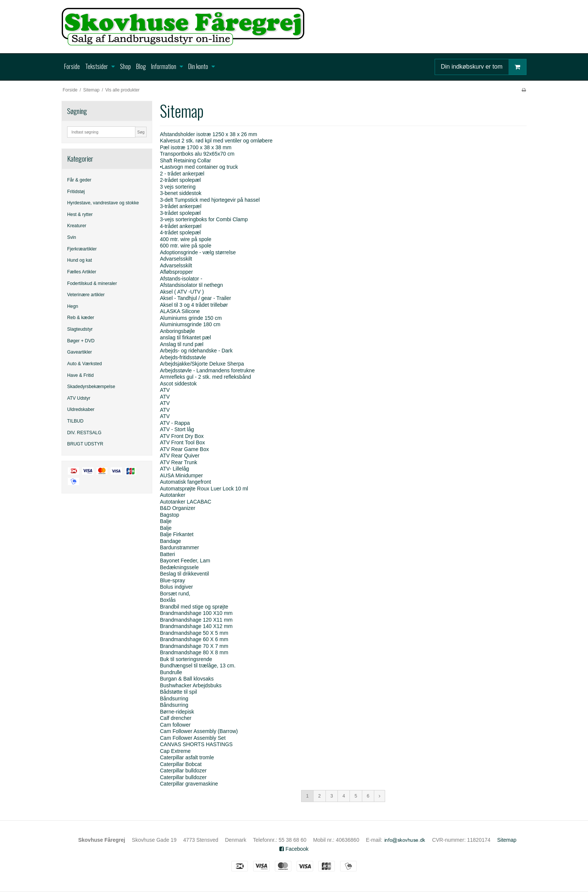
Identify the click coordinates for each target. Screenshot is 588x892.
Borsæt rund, (175, 594)
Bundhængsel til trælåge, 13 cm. (198, 666)
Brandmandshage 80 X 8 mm (194, 652)
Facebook (294, 849)
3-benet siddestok (181, 193)
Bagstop (169, 515)
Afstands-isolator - (181, 279)
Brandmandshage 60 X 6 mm (194, 639)
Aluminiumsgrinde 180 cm (190, 324)
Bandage (170, 541)
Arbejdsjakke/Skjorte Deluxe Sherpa (202, 364)
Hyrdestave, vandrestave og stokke (103, 203)
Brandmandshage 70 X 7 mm (194, 646)
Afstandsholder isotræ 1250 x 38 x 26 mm (208, 134)
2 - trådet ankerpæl (182, 174)
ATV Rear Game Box (184, 449)
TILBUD (75, 421)
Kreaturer (77, 226)
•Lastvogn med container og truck (199, 167)
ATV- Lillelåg (174, 469)
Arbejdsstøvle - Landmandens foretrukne (207, 370)
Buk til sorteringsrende (186, 659)
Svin (72, 237)
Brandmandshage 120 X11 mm (196, 620)
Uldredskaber (81, 409)
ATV (165, 390)
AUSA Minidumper (181, 475)
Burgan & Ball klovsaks (187, 679)
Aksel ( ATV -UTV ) (182, 292)
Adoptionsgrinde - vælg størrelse (198, 252)
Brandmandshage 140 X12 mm (196, 626)
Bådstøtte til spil (178, 692)
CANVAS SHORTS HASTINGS (196, 744)
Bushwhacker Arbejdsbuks (190, 685)
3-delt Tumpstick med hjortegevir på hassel (210, 200)
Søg (141, 132)
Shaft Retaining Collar (185, 160)
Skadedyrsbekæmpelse (91, 387)
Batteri (167, 554)
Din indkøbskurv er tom (484, 67)
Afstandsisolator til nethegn (191, 285)
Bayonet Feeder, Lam (185, 561)
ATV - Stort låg (177, 429)
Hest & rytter (80, 214)
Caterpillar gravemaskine (189, 784)
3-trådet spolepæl (180, 213)
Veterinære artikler (86, 295)
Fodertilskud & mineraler (92, 283)
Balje (166, 521)
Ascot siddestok (178, 384)
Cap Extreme (175, 751)
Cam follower (175, 725)
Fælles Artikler (82, 272)
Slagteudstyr (80, 329)
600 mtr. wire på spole (185, 246)
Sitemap (507, 840)
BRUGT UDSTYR (85, 444)
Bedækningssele (179, 567)
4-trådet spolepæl (180, 232)
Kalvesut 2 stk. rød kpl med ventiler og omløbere (216, 141)
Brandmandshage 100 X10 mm (196, 613)
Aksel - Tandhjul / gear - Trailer (195, 298)
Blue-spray (172, 580)
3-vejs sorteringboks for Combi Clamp (204, 219)
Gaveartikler (79, 352)
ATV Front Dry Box (181, 436)
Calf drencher (175, 718)
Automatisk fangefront (185, 482)
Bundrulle (171, 672)
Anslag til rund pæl (181, 344)
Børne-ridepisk (177, 712)
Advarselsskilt (176, 259)
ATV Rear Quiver (180, 456)
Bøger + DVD (81, 341)
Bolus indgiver (176, 587)
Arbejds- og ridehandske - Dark (196, 351)
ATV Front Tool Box (182, 442)
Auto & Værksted (85, 364)
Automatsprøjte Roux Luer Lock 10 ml (204, 489)
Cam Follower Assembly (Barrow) (199, 731)
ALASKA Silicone (180, 311)
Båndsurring (174, 699)
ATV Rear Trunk (178, 462)
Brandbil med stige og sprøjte (194, 607)
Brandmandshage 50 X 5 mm (194, 633)
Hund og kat (79, 260)
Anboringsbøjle (177, 331)
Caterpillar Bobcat (181, 764)
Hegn (73, 306)
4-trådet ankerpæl (181, 226)
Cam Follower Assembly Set (193, 738)
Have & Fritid (80, 375)
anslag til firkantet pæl (185, 337)
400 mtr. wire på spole (185, 239)
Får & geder (79, 180)
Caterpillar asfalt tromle (187, 757)
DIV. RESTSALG (84, 433)
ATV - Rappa (175, 423)
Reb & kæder (81, 318)
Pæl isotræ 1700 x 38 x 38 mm (196, 147)
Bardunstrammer (179, 547)
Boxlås (168, 600)
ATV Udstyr (79, 398)
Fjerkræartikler (82, 249)
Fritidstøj (76, 192)
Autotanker (172, 495)
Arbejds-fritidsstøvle (183, 357)
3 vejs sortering (178, 187)
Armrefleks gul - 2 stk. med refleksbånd (205, 377)
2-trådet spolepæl (180, 180)
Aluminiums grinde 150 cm (191, 318)
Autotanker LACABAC (185, 502)
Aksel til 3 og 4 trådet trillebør (194, 305)
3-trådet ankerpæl (181, 206)
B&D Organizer (177, 508)
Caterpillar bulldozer (183, 771)
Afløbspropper (176, 272)
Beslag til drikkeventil (184, 574)
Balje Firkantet (176, 534)
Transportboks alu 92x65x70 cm (197, 154)
